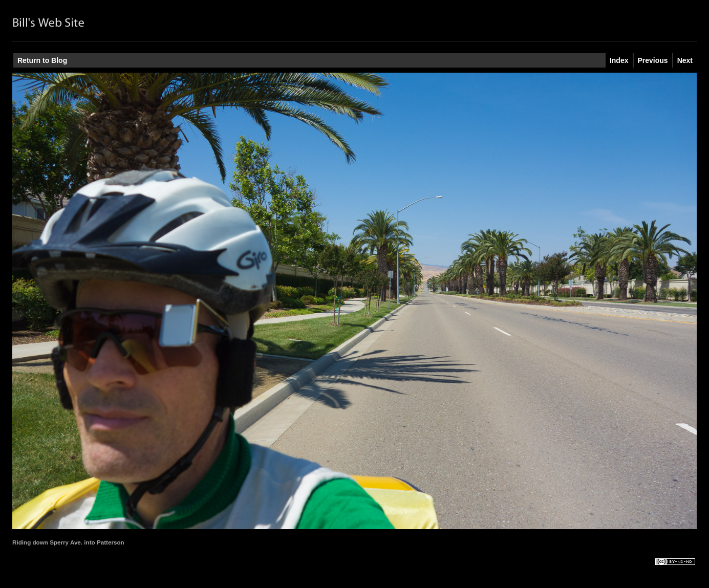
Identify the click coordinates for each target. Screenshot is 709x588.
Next (685, 60)
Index (619, 60)
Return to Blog (42, 60)
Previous (653, 60)
